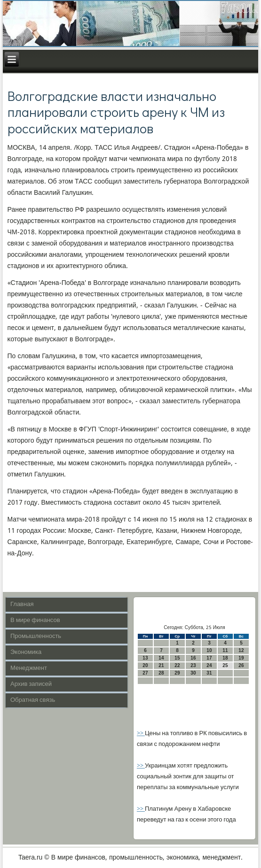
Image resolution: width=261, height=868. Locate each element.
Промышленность (36, 636)
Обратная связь (33, 700)
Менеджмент (29, 668)
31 (209, 673)
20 (145, 665)
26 (241, 665)
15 (177, 658)
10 (209, 650)
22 (177, 665)
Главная (22, 604)
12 (241, 650)
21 (161, 665)
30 (193, 673)
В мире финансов (35, 620)
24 (209, 665)
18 (225, 658)
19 (241, 658)
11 (225, 650)
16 (193, 658)
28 (161, 673)
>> (141, 734)
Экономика (26, 652)
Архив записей (31, 684)
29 (177, 673)
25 (225, 665)
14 (161, 658)
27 (145, 673)
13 (145, 658)
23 (193, 665)
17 (209, 658)
